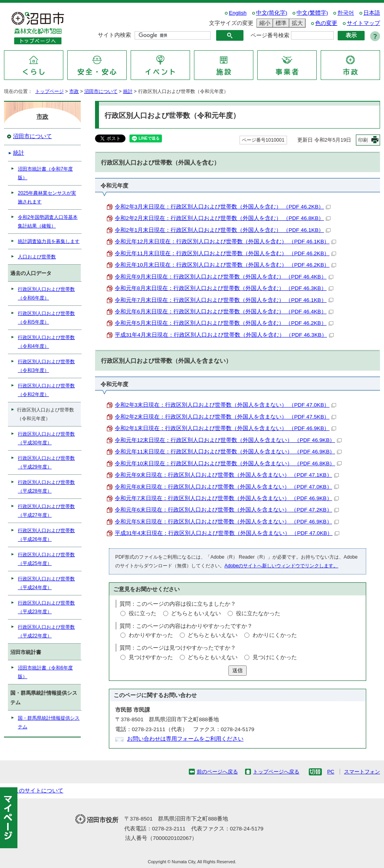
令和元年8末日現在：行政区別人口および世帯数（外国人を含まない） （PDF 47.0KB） (227, 487)
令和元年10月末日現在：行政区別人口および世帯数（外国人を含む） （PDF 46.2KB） (225, 265)
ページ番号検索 (270, 35)
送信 (238, 670)
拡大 (296, 23)
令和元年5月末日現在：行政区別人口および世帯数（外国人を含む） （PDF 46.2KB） (224, 323)
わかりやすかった (151, 635)
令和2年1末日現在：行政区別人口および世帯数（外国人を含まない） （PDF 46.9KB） (225, 428)
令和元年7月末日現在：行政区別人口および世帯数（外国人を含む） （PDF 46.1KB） (224, 300)
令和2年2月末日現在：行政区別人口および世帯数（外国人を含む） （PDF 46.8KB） (223, 218)
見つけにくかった (275, 657)
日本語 (372, 13)
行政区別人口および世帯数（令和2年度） (46, 390)
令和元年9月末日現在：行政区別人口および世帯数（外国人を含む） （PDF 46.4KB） (224, 277)
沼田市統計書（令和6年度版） (45, 672)
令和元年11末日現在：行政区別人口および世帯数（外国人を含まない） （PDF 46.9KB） (228, 452)
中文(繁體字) (312, 13)
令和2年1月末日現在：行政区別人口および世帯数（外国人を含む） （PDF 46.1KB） (223, 230)
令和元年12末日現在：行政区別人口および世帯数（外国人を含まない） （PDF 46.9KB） (228, 440)
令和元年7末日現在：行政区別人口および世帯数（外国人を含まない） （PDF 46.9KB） (227, 498)
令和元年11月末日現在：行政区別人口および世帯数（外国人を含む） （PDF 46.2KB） (225, 253)
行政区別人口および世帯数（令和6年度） (46, 294)
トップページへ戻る (276, 772)
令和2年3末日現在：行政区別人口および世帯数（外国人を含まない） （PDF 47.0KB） (225, 405)
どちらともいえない (196, 613)
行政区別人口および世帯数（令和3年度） (46, 366)
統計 (128, 91)
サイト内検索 (114, 35)
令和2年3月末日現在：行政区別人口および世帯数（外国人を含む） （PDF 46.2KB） (223, 207)
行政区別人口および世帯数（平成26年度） (46, 535)
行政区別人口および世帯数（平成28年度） (46, 487)
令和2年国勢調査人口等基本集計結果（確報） (48, 222)
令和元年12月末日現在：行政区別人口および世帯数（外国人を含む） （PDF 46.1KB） (225, 242)
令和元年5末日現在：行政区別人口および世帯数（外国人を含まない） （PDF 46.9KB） (227, 522)
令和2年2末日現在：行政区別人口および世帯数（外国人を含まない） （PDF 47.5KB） (225, 417)
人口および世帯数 (37, 257)
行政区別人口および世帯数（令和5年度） (46, 318)
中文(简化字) (272, 13)
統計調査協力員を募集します (49, 241)
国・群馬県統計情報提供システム (49, 722)
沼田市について (101, 91)
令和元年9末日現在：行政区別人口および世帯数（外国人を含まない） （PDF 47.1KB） (227, 475)
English (238, 13)
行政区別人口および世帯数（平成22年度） (46, 631)
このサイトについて (38, 791)
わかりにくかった (275, 635)
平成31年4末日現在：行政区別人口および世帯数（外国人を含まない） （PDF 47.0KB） (227, 533)
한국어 (346, 13)
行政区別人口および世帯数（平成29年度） (46, 462)
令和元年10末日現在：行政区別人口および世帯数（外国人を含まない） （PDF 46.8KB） (228, 463)
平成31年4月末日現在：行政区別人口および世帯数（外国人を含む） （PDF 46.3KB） (224, 335)
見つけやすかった (151, 657)
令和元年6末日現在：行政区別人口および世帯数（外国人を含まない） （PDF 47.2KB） (227, 510)
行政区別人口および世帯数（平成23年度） (46, 607)
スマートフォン (362, 772)
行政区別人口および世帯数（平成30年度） (46, 438)
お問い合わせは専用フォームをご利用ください (185, 739)
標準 (280, 23)
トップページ (49, 91)
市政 (74, 91)
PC (331, 772)
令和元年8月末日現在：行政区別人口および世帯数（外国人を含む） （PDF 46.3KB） (224, 288)
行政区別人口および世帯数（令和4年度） (46, 342)
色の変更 (326, 23)
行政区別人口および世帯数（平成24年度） (46, 583)
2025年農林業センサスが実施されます (47, 197)
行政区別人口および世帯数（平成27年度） (46, 511)
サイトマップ (363, 23)
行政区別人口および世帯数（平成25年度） (46, 559)
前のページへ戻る (217, 772)
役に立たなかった (258, 613)
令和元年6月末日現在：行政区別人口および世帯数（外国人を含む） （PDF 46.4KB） (224, 312)
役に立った (143, 613)
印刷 (363, 140)
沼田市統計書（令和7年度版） (45, 173)
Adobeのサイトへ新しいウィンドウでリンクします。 (281, 566)
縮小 (264, 23)
